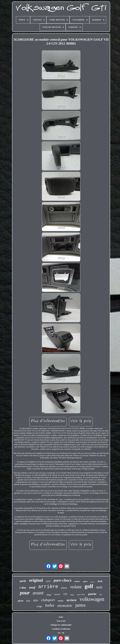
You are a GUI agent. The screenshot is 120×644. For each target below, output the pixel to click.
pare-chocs (63, 580)
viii (65, 594)
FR (63, 633)
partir (23, 581)
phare (64, 588)
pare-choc (81, 594)
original (36, 580)
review (61, 601)
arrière (48, 587)
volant (76, 587)
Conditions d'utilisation (61, 629)
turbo (50, 605)
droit (100, 581)
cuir (101, 594)
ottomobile (65, 606)
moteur (57, 594)
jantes (80, 605)
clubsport (48, 600)
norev (77, 581)
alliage (49, 595)
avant (38, 593)
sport (85, 581)
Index (61, 617)
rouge (39, 606)
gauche (92, 594)
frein (28, 601)
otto (36, 600)
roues (72, 595)
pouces (93, 582)
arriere (72, 600)
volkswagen (92, 599)
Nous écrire (61, 621)
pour (25, 593)
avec (48, 581)
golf (89, 586)
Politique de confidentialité (61, 625)
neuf (32, 587)
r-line (23, 588)
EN (59, 633)
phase (21, 601)
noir (99, 587)
